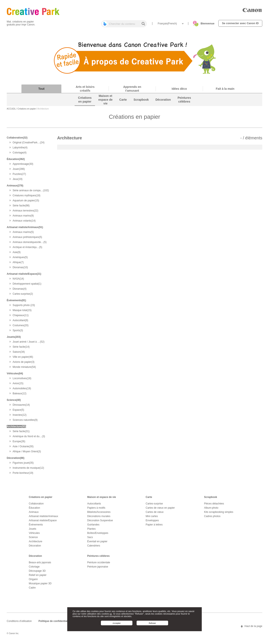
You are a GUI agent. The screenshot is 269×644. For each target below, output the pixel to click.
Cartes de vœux (155, 514)
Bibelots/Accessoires (99, 514)
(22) (25, 212)
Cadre (32, 589)
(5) (23, 234)
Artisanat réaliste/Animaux (43, 518)
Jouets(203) (14, 339)
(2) (23, 296)
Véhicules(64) (15, 375)
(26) (19, 443)
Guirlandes (93, 526)
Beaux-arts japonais (40, 564)
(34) (19, 354)
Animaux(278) (15, 187)
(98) (21, 207)
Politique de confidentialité (55, 623)
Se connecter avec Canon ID (240, 23)
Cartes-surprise (154, 505)
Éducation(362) (16, 161)
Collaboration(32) (17, 139)
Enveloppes (152, 522)
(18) (26, 197)
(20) (20, 327)
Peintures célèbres (98, 558)
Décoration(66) (16, 460)
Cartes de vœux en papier (160, 509)
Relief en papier (38, 577)
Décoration (35, 547)
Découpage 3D (37, 573)
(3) (18, 332)
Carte (149, 499)
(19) (18, 181)
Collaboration (36, 505)
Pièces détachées (214, 505)
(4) (20, 149)
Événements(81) (16, 302)
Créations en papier (27, 111)
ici (111, 614)
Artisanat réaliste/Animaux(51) (25, 229)
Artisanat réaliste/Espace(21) (24, 276)
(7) (18, 264)
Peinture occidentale (99, 564)
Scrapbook (211, 499)
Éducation (34, 509)
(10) (20, 269)
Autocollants (94, 505)
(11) (21, 317)
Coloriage (34, 568)
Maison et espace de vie (102, 499)
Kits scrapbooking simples (219, 514)
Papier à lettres (154, 526)
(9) (23, 217)
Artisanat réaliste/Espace (43, 522)
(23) (24, 307)
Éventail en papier (97, 543)
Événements (36, 526)
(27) (19, 176)
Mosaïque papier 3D (40, 585)
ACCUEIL (11, 111)
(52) (28, 343)
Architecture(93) (16, 428)
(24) (28, 144)
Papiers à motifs (96, 509)
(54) (24, 369)
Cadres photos (212, 518)
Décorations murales (99, 518)
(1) (27, 285)
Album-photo (211, 509)
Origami (33, 581)
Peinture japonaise (98, 568)
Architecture (36, 543)
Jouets (32, 531)
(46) (23, 359)
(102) (31, 192)
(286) (19, 171)
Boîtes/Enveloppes (98, 535)
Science (33, 539)
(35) (23, 465)
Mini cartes (152, 518)
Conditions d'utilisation (19, 623)
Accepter (117, 623)
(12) (19, 395)
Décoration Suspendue (100, 522)
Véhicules (34, 535)
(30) (23, 166)
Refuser (152, 623)
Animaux (34, 514)
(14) (24, 222)
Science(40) (14, 402)
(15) (26, 202)
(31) (21, 433)
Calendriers (94, 547)
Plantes (91, 531)
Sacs (90, 539)
